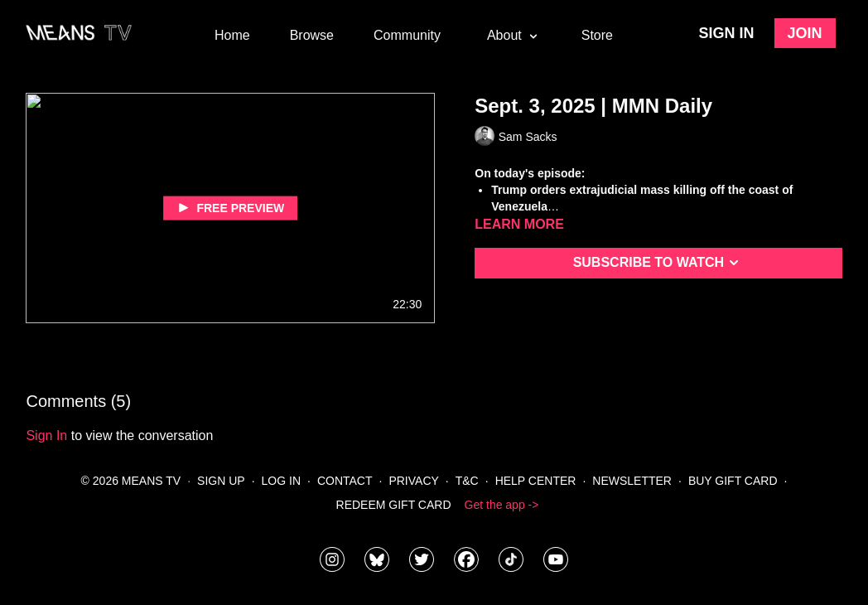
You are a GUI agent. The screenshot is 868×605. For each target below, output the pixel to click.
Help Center (536, 481)
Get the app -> (502, 505)
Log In (281, 481)
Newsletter (632, 481)
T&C (467, 481)
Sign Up (221, 481)
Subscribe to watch (659, 263)
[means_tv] (332, 559)
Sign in (727, 33)
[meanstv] (466, 559)
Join (805, 33)
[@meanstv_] (511, 559)
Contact (345, 481)
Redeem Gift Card (394, 505)
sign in (46, 436)
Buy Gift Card (733, 481)
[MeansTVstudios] (377, 559)
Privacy (413, 481)
